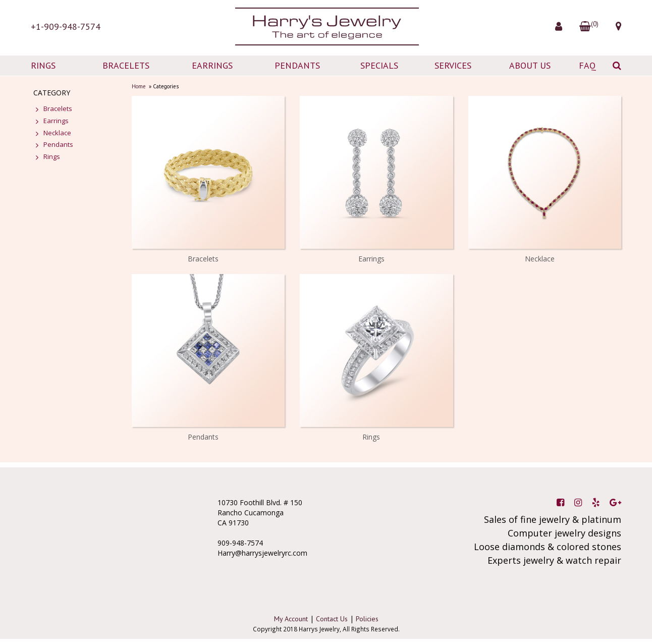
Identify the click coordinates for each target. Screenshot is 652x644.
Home (139, 86)
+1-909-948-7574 (66, 26)
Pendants (203, 437)
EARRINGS (212, 65)
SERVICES (453, 65)
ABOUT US (530, 65)
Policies (367, 619)
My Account (291, 619)
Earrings (371, 259)
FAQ (587, 65)
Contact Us (332, 619)
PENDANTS (297, 65)
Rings (371, 437)
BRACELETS (126, 65)
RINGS (43, 65)
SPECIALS (379, 65)
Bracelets (203, 259)
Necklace (540, 259)
